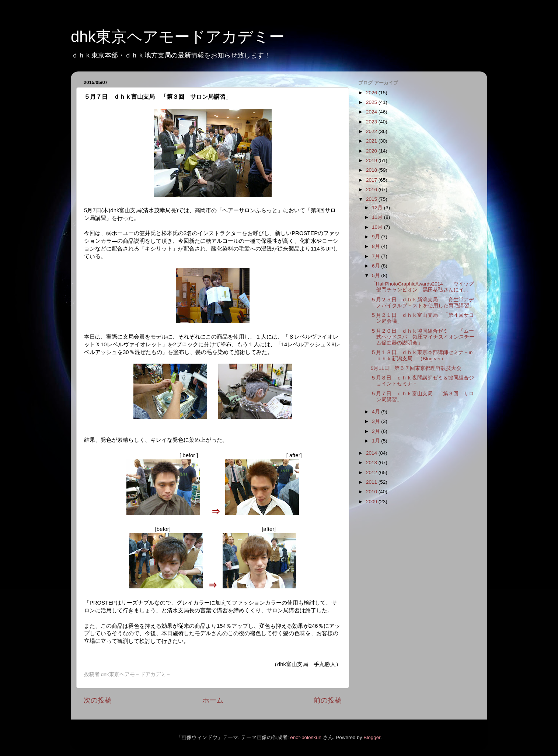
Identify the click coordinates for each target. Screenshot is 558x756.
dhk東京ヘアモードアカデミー (178, 37)
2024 (372, 112)
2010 (372, 492)
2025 (372, 102)
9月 (376, 237)
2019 (372, 160)
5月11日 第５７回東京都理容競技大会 (416, 368)
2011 (372, 482)
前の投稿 (328, 700)
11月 (378, 217)
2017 (372, 180)
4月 (376, 412)
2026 (372, 93)
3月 (376, 421)
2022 (372, 131)
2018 (372, 170)
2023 (372, 122)
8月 (376, 246)
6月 (376, 266)
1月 (376, 441)
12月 (378, 208)
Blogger (372, 737)
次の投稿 (98, 700)
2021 (372, 141)
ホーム (213, 700)
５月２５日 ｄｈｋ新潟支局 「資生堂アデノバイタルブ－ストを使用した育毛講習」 (423, 303)
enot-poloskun (306, 737)
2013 (372, 463)
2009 (372, 502)
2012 (372, 472)
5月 (376, 275)
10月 (378, 227)
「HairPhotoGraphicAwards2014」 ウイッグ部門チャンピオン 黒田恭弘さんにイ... (422, 287)
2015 (372, 199)
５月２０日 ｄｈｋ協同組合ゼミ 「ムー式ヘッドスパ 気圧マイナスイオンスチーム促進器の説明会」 (423, 337)
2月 (376, 431)
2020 (372, 151)
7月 (376, 256)
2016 (372, 190)
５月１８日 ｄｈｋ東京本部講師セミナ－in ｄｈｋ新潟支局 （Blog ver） (422, 355)
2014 (372, 453)
